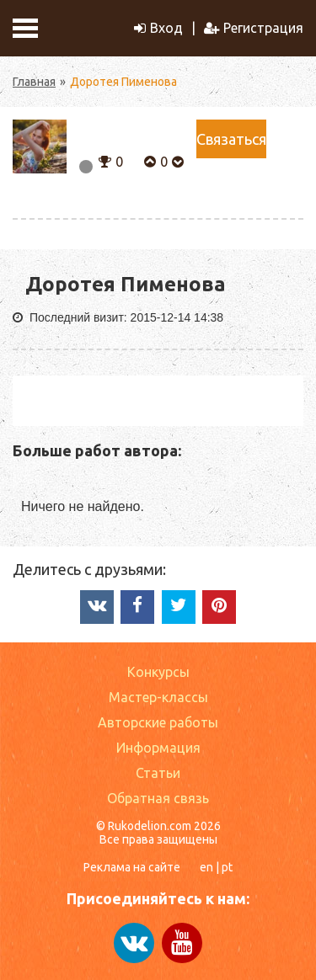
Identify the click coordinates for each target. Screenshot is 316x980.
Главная (34, 82)
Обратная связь (158, 798)
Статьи (158, 773)
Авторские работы (158, 722)
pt (227, 867)
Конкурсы (158, 672)
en (206, 867)
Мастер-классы (158, 697)
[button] (105, 160)
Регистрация (254, 28)
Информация (158, 748)
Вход (158, 28)
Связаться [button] (231, 139)
